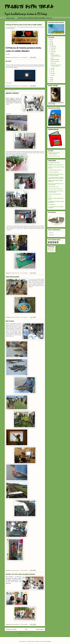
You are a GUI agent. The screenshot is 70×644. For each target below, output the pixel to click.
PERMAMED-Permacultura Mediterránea (56, 165)
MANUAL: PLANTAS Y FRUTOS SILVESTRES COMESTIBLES (55, 181)
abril (52, 70)
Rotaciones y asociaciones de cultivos (55, 194)
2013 (51, 81)
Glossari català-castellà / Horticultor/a (55, 189)
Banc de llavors (10, 321)
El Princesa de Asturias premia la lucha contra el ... (56, 56)
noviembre (53, 48)
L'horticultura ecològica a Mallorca (55, 170)
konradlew (37, 641)
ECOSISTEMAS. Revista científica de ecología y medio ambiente (56, 202)
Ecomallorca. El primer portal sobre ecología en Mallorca (56, 167)
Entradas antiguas (40, 629)
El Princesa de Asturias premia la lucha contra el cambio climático (24, 25)
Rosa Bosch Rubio (13, 582)
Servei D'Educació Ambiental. (53, 172)
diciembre (53, 46)
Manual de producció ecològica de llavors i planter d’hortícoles (56, 184)
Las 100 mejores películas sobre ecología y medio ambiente (56, 207)
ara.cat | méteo (9, 83)
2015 (51, 78)
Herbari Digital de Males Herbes (54, 163)
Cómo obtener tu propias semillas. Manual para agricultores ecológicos (56, 175)
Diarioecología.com (52, 205)
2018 (51, 41)
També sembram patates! (12, 277)
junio (52, 53)
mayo (52, 68)
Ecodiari (50, 196)
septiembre (53, 52)
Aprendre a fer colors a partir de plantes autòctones (20, 574)
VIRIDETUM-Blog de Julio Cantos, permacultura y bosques (54, 153)
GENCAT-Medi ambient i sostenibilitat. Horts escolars (56, 199)
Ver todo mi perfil (51, 251)
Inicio (26, 629)
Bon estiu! (8, 61)
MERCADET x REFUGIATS (12, 93)
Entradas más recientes (11, 629)
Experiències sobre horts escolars (54, 156)
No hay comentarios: (24, 57)
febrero (52, 74)
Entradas (51, 233)
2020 (51, 39)
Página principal (10, 18)
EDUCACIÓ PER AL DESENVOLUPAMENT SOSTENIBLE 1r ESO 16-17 (35, 18)
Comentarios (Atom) (28, 633)
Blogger (49, 641)
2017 (51, 43)
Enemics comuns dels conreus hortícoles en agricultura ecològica (56, 191)
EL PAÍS (8, 54)
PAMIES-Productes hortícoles (53, 187)
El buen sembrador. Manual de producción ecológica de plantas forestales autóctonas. (56, 178)
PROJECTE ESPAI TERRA (29, 7)
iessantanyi (52, 249)
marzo (52, 72)
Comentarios (52, 235)
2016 (51, 45)
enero (52, 75)
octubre (52, 50)
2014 (51, 79)
